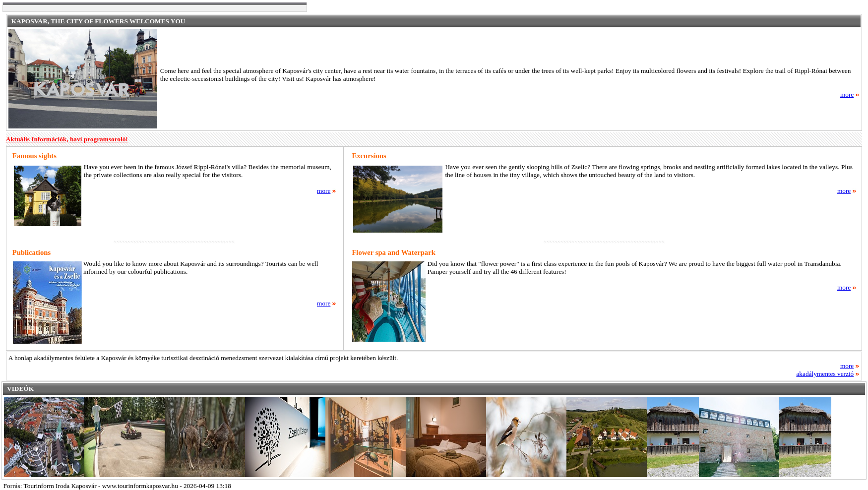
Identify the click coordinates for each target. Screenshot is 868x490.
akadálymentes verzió (828, 374)
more (850, 94)
